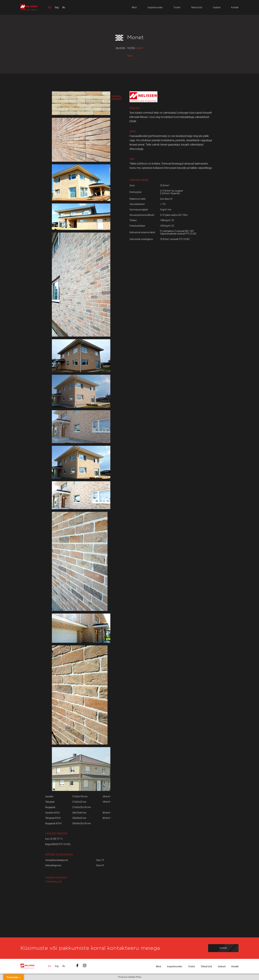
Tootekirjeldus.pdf (53, 882)
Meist (159, 966)
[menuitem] (50, 7)
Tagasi (130, 56)
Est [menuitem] (50, 7)
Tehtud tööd (206, 966)
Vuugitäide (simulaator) (56, 877)
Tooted (191, 966)
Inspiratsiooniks (175, 966)
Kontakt (235, 966)
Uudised (222, 966)
